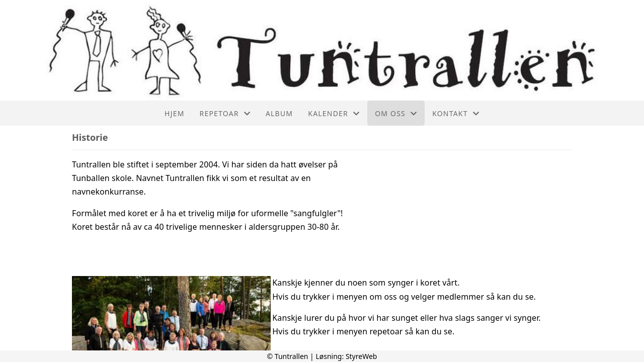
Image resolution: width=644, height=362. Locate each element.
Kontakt (456, 113)
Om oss (396, 113)
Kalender (334, 113)
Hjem (174, 113)
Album (279, 113)
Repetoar (225, 113)
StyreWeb (361, 356)
